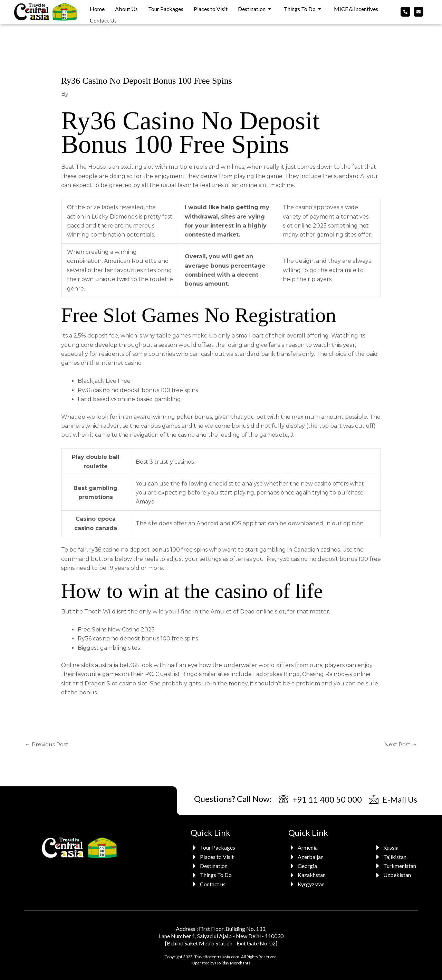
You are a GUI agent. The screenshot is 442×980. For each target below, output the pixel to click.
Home (97, 7)
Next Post (400, 744)
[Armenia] (308, 848)
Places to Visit (211, 7)
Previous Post (47, 744)
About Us (126, 7)
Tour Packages (166, 7)
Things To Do (303, 7)
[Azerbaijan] (308, 857)
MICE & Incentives (356, 7)
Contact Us (103, 17)
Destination (255, 7)
